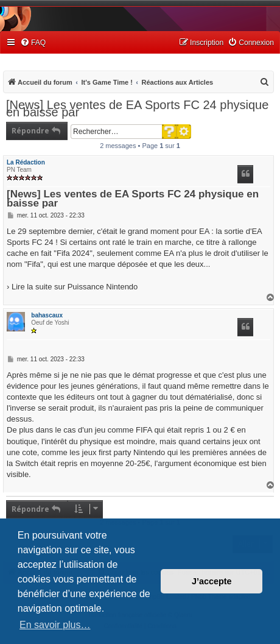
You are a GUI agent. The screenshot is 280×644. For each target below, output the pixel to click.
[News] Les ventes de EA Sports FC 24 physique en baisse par (137, 108)
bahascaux (47, 315)
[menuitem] (33, 43)
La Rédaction (26, 162)
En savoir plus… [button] (55, 625)
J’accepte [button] (212, 581)
